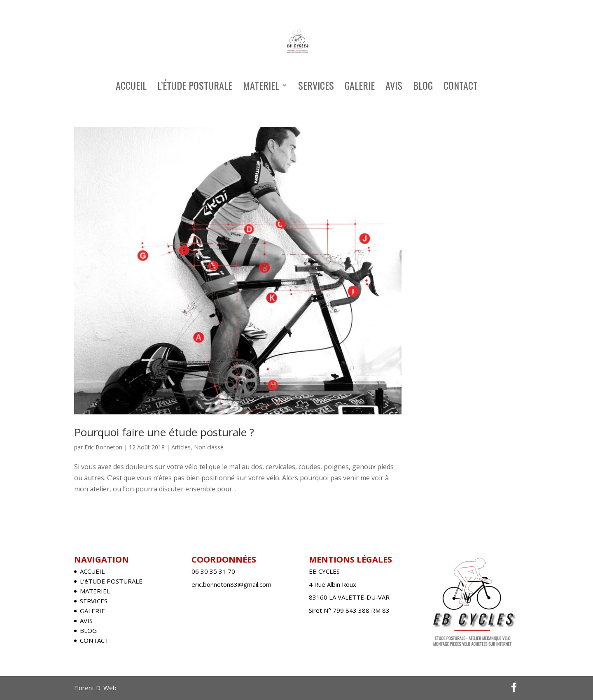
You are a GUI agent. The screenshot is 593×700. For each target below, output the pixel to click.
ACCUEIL (131, 87)
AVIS (394, 87)
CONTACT (461, 87)
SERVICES (316, 87)
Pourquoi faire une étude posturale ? (164, 432)
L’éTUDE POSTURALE (195, 87)
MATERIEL (261, 87)
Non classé (209, 447)
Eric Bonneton (103, 447)
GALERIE (360, 87)
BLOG (423, 87)
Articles (181, 447)
